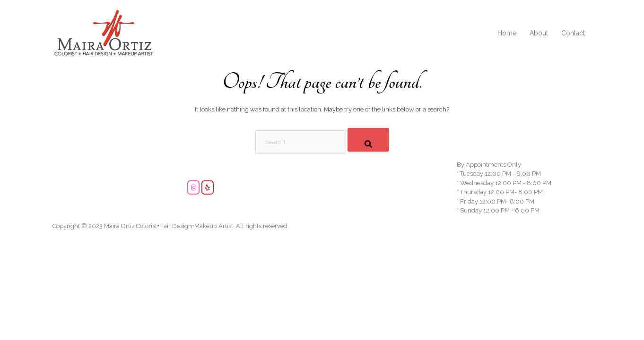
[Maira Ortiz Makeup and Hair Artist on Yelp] (208, 187)
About (539, 33)
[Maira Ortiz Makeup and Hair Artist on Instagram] (193, 187)
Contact (573, 33)
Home (507, 33)
